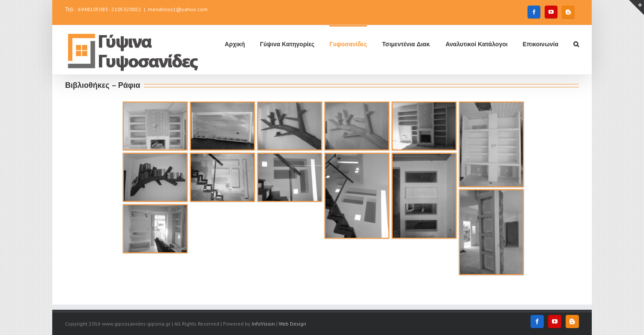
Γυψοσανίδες (348, 44)
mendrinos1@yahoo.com (178, 9)
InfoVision (263, 324)
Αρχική (235, 44)
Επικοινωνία (540, 44)
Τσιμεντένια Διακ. (406, 44)
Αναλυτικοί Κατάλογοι (476, 44)
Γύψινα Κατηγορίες (287, 44)
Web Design (292, 324)
